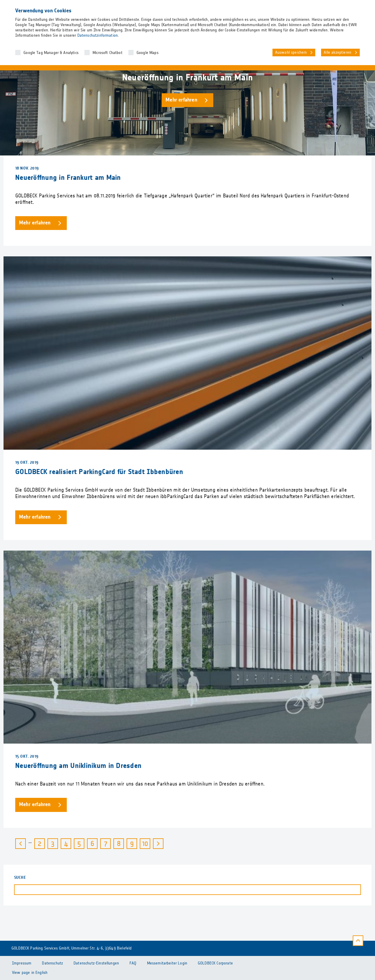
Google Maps (148, 53)
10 (146, 843)
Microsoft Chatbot (108, 53)
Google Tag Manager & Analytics (51, 53)
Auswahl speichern (291, 53)
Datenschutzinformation (98, 35)
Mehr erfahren (181, 100)
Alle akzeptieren (337, 53)
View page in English (30, 973)
